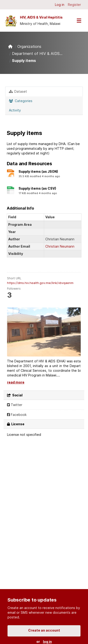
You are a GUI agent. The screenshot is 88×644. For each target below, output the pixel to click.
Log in (60, 5)
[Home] (10, 46)
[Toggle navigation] (79, 21)
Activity (15, 110)
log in (47, 642)
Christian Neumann (60, 246)
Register (74, 5)
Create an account (44, 630)
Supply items (24, 61)
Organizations (29, 46)
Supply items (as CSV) (37, 188)
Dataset (18, 91)
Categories (21, 101)
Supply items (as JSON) (38, 171)
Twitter (15, 405)
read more (16, 382)
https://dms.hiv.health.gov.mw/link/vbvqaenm (40, 283)
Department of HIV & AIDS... (37, 54)
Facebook (17, 415)
